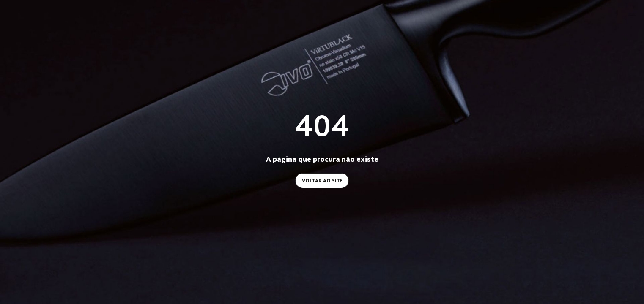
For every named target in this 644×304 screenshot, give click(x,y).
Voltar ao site (322, 181)
